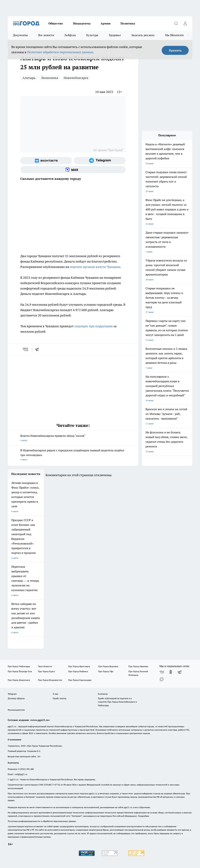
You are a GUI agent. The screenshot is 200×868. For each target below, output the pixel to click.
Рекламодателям (16, 710)
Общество (56, 23)
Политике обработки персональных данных (60, 52)
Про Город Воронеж (108, 666)
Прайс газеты (60, 698)
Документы (20, 35)
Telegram (12, 694)
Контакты (103, 694)
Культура (92, 35)
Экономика (50, 78)
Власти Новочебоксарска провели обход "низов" (73, 438)
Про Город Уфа (106, 671)
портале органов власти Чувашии (95, 267)
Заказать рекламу (143, 35)
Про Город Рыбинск (78, 671)
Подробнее (144, 816)
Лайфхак (70, 35)
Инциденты (82, 23)
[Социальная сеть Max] (73, 170)
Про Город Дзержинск (19, 680)
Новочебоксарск (76, 78)
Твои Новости (45, 666)
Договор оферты (16, 698)
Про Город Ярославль (79, 666)
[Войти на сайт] (185, 23)
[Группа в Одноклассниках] (171, 672)
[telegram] (38, 349)
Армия (105, 23)
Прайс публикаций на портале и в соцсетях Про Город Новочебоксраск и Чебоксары (117, 702)
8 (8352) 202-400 (26, 769)
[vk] (26, 349)
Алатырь (29, 78)
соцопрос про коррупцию (93, 326)
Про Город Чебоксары (19, 666)
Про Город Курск (46, 671)
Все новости (46, 35)
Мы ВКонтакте (175, 35)
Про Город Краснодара (80, 680)
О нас (55, 694)
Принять (175, 50)
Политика (128, 23)
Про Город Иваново (138, 666)
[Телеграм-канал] (100, 161)
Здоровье (115, 35)
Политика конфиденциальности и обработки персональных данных (42, 821)
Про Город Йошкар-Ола (20, 671)
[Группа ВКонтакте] (46, 161)
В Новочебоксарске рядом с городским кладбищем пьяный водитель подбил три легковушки (73, 455)
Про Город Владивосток (50, 680)
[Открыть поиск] (176, 23)
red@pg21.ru (21, 774)
